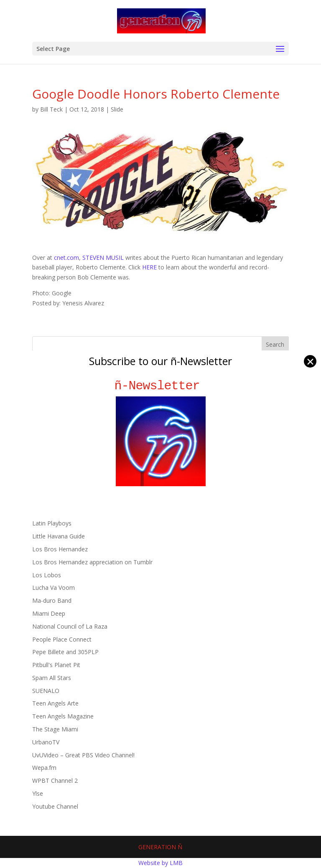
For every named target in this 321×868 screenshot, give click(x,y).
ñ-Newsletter (161, 386)
